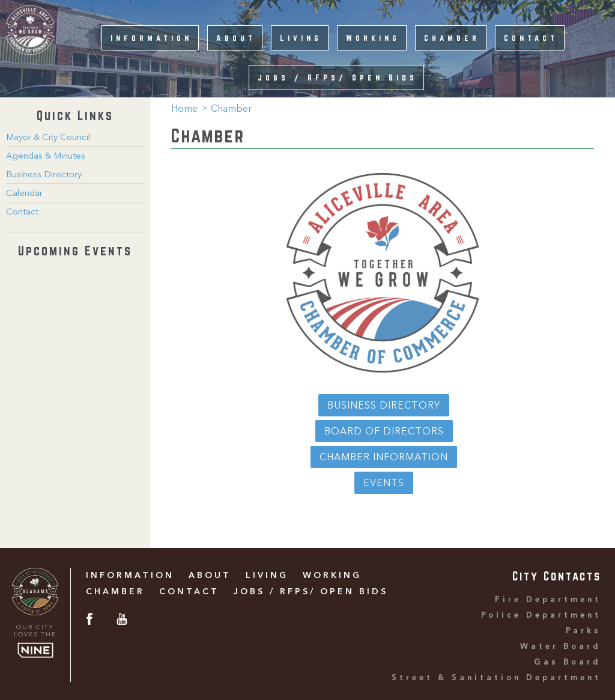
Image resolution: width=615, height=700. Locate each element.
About (236, 38)
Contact (531, 38)
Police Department (541, 616)
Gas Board (568, 662)
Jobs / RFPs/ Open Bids (338, 78)
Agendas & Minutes (46, 157)
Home (184, 109)
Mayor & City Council (48, 138)
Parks (583, 631)
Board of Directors (384, 432)
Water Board (561, 647)
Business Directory (44, 175)
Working (373, 38)
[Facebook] (89, 621)
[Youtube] (122, 621)
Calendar (24, 194)
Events (384, 484)
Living (301, 38)
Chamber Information (384, 458)
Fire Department (548, 600)
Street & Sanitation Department (496, 678)
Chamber (452, 38)
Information (151, 38)
